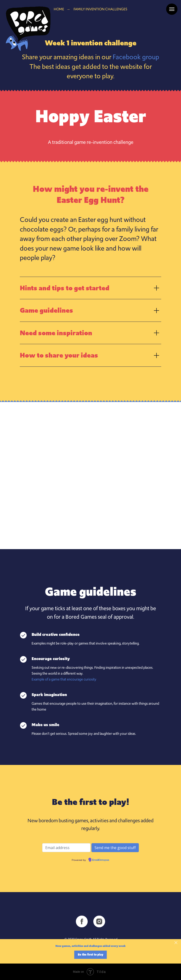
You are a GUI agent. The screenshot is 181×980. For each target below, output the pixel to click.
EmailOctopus (101, 860)
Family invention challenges (100, 9)
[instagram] (99, 921)
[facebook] (82, 921)
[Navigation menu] (172, 9)
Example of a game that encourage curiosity (64, 679)
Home (59, 9)
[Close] (176, 943)
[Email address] (66, 848)
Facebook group (136, 57)
